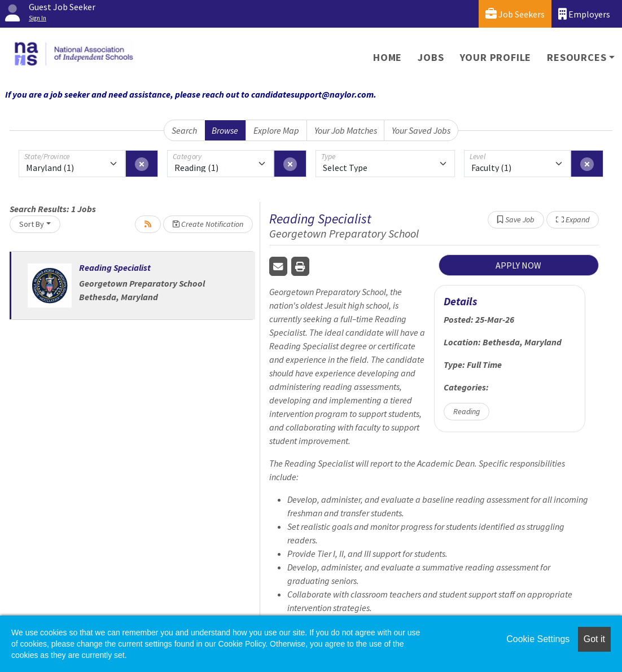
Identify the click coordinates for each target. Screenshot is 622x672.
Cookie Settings (538, 639)
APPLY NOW (518, 265)
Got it (594, 639)
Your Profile (496, 57)
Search (184, 130)
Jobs (431, 57)
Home (387, 57)
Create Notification (208, 224)
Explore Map (276, 130)
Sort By (32, 224)
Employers (584, 14)
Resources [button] (577, 57)
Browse (225, 130)
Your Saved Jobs (421, 130)
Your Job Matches (346, 130)
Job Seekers (515, 14)
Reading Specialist (115, 267)
